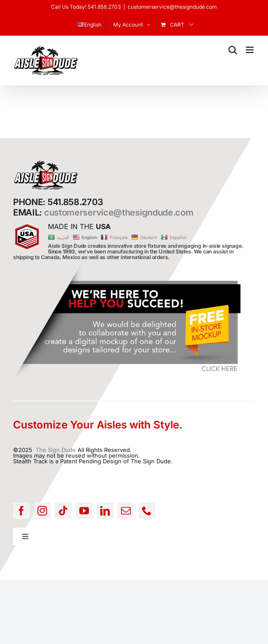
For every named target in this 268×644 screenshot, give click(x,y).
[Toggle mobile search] (233, 50)
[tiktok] (63, 511)
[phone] (147, 511)
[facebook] (21, 511)
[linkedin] (105, 511)
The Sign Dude (56, 450)
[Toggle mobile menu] (250, 50)
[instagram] (42, 511)
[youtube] (84, 511)
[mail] (126, 511)
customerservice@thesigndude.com (172, 7)
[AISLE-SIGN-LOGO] (46, 162)
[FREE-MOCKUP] (129, 268)
